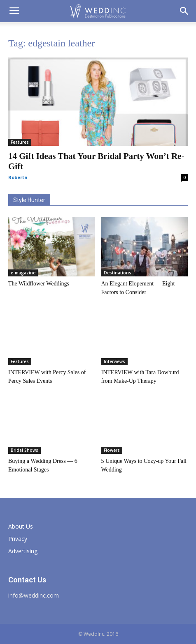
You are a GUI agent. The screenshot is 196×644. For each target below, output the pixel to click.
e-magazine (23, 273)
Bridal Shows (24, 450)
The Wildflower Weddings (39, 284)
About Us (21, 526)
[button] (184, 11)
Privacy (18, 539)
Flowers (112, 450)
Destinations (118, 273)
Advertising (23, 551)
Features (20, 142)
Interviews (114, 361)
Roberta (18, 177)
